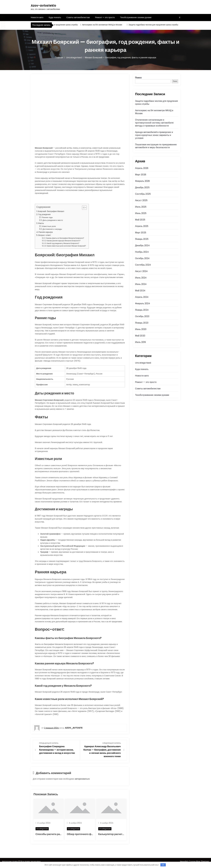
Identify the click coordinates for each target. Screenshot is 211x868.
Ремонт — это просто (105, 17)
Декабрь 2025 (142, 187)
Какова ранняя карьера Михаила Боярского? (64, 241)
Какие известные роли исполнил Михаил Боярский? (66, 246)
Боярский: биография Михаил (51, 211)
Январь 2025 (142, 239)
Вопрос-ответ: (45, 235)
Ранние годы (47, 217)
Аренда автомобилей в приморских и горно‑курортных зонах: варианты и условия (154, 135)
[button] (83, 208)
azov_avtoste (74, 728)
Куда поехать (55, 17)
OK (163, 865)
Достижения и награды (52, 229)
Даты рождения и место (53, 220)
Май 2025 (140, 220)
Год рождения (44, 214)
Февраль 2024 (143, 303)
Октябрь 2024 (142, 258)
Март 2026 (141, 175)
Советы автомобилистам (78, 17)
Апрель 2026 (142, 168)
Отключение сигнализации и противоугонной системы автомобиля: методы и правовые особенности (154, 123)
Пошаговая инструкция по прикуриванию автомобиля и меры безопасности (156, 146)
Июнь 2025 (141, 213)
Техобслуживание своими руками (136, 17)
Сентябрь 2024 (143, 265)
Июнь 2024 (141, 284)
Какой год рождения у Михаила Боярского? (63, 243)
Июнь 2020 (141, 329)
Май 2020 (140, 336)
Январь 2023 (142, 323)
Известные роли (49, 226)
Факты (41, 223)
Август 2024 (141, 271)
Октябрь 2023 (142, 316)
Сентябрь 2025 (143, 194)
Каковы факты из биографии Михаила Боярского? (65, 238)
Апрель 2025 (142, 226)
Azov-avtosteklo (43, 6)
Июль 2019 (140, 342)
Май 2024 (140, 291)
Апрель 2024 (142, 297)
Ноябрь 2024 (142, 252)
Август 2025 (141, 200)
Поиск (138, 78)
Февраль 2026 (142, 181)
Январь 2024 (142, 310)
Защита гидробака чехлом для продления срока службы (54, 25)
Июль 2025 (141, 207)
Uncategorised (42, 832)
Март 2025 (141, 233)
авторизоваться (82, 782)
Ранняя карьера (46, 232)
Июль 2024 (141, 278)
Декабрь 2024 (142, 245)
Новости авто (37, 17)
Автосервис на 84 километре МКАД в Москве (104, 25)
